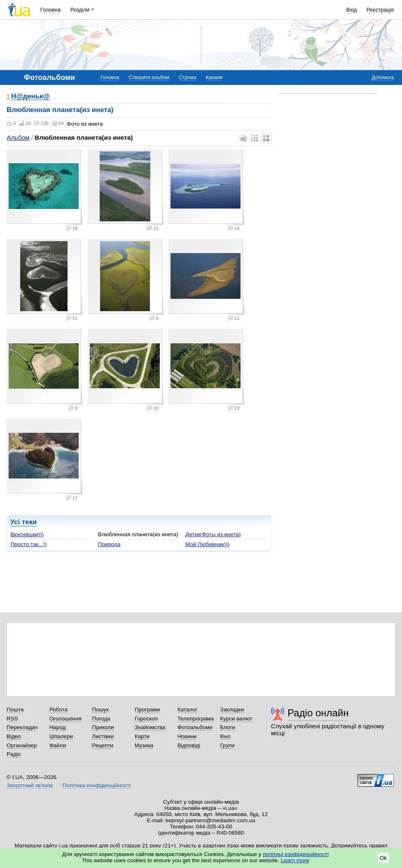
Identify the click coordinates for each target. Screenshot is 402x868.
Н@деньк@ (30, 97)
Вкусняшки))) (27, 534)
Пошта (15, 710)
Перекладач (22, 727)
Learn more (295, 860)
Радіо (14, 754)
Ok (383, 858)
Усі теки (23, 522)
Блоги (228, 727)
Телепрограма (196, 719)
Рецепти (103, 745)
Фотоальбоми (195, 727)
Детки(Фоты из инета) (213, 534)
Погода (101, 719)
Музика (144, 745)
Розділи (80, 10)
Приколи (103, 727)
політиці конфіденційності (296, 854)
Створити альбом (149, 77)
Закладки (232, 710)
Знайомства (150, 727)
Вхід (352, 10)
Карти (142, 736)
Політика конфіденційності (97, 785)
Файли (58, 745)
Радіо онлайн (318, 713)
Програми (147, 710)
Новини (187, 736)
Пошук (100, 710)
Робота (58, 710)
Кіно (225, 736)
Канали (214, 77)
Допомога (383, 77)
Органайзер (22, 745)
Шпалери (61, 736)
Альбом (18, 137)
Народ (58, 727)
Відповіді (189, 745)
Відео (14, 736)
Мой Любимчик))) (207, 544)
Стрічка (187, 77)
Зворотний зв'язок (30, 785)
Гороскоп (146, 719)
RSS (12, 719)
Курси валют (236, 719)
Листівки (103, 736)
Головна (50, 10)
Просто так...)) (28, 544)
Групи (227, 745)
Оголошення (65, 719)
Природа (109, 544)
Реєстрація (380, 10)
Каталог (188, 710)
